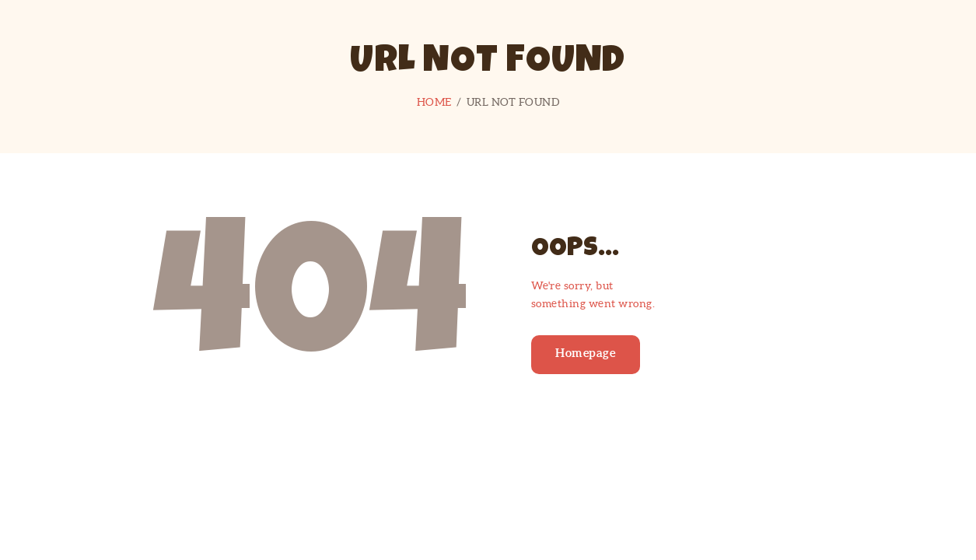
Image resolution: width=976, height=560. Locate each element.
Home (434, 102)
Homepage (585, 353)
